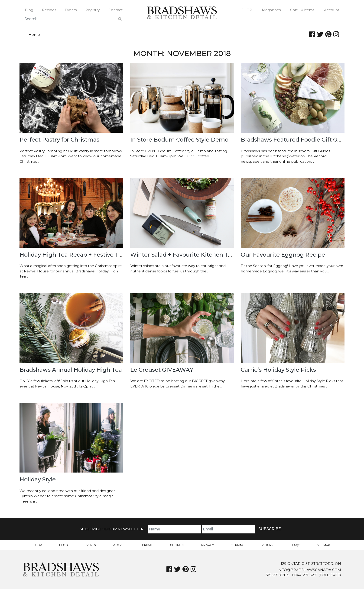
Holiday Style (38, 479)
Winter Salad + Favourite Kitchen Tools (185, 255)
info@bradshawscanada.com (309, 570)
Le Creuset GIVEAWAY (162, 370)
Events (71, 10)
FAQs (296, 545)
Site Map (323, 545)
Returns (268, 545)
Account (332, 10)
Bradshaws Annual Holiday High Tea (71, 370)
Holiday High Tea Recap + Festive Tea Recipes (84, 255)
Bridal (148, 545)
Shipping (238, 545)
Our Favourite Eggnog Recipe (283, 255)
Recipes (49, 10)
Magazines (271, 10)
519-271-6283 (277, 575)
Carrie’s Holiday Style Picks (278, 370)
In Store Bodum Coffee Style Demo (179, 140)
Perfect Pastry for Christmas (59, 140)
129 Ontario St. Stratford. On (311, 564)
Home (34, 35)
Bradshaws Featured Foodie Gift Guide (295, 140)
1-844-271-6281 (305, 575)
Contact (115, 10)
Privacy (208, 545)
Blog (29, 10)
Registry (93, 10)
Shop (247, 10)
